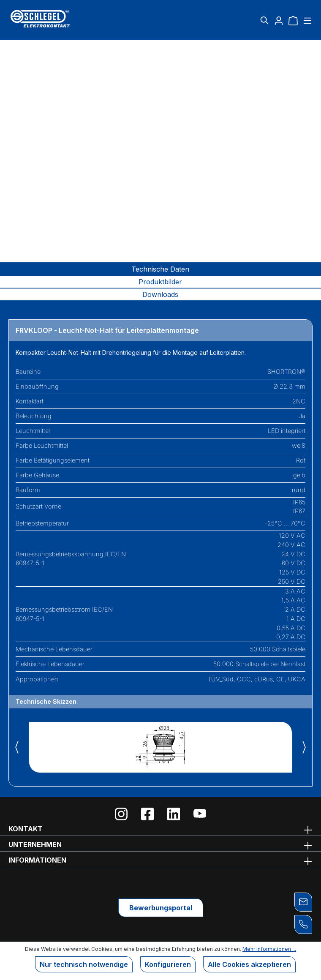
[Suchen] (264, 20)
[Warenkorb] (293, 20)
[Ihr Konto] (279, 20)
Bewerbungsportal (161, 908)
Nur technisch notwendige (84, 964)
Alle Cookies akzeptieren (249, 964)
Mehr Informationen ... (269, 949)
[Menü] (306, 20)
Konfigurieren (168, 964)
